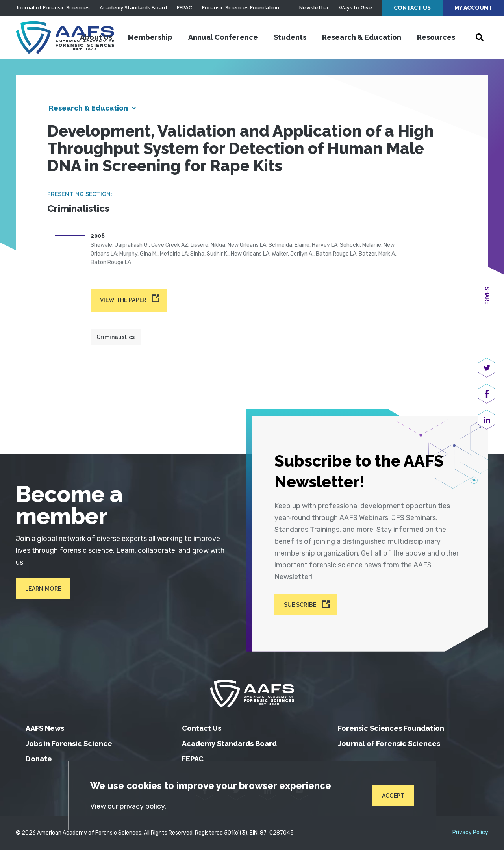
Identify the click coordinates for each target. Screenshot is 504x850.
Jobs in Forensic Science (69, 744)
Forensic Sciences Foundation (241, 8)
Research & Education (362, 37)
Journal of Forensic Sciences (53, 8)
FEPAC (184, 8)
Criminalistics (116, 337)
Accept (393, 796)
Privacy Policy (470, 833)
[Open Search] (480, 37)
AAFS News (45, 728)
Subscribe (300, 605)
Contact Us (412, 8)
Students (290, 37)
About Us (96, 37)
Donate (39, 759)
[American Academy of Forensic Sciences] (65, 37)
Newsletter (314, 8)
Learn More (43, 589)
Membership (150, 37)
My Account (473, 8)
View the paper (123, 300)
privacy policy (142, 806)
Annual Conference (223, 37)
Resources (436, 37)
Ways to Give (355, 8)
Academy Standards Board (133, 8)
